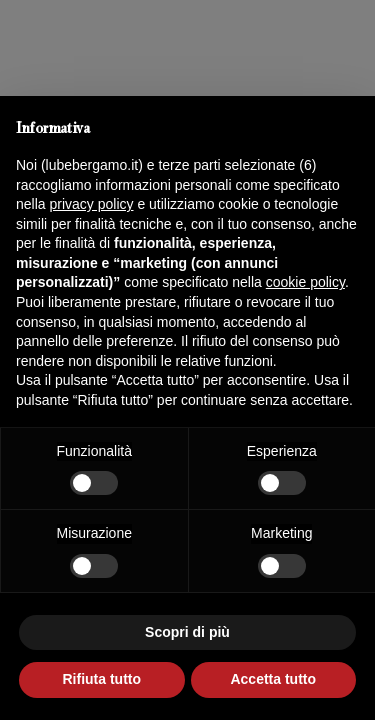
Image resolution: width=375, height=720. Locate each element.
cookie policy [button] (305, 282)
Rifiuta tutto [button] (101, 679)
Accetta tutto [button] (273, 679)
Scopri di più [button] (187, 632)
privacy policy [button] (91, 204)
